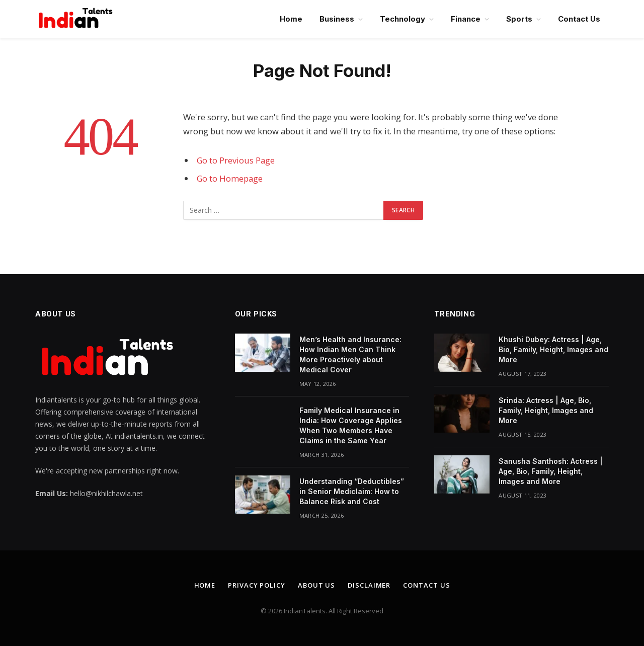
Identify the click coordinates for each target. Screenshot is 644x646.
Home (291, 19)
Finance (466, 19)
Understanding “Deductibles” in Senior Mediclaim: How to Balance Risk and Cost (352, 491)
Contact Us (579, 19)
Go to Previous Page (236, 160)
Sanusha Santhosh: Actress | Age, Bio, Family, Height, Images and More (551, 471)
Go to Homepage (230, 178)
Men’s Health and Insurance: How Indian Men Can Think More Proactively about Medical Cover (350, 354)
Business (337, 19)
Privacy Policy (257, 585)
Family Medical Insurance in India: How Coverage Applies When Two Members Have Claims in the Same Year (351, 425)
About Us (316, 585)
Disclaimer (369, 585)
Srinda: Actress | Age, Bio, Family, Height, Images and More (546, 410)
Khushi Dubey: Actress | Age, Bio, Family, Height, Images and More (553, 349)
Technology (403, 19)
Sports (519, 19)
